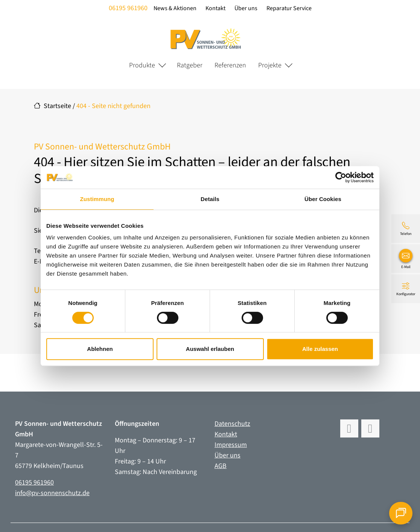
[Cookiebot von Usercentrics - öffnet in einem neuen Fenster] (341, 177)
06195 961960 (128, 8)
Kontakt (215, 8)
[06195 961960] (406, 229)
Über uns (246, 8)
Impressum (231, 445)
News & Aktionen (175, 8)
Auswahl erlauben (210, 349)
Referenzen (230, 65)
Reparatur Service (289, 8)
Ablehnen (100, 349)
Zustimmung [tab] (97, 199)
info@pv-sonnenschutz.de (52, 493)
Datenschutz (232, 424)
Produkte (142, 65)
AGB (221, 466)
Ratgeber (190, 65)
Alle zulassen (320, 349)
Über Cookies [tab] (323, 199)
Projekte (270, 65)
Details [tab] (210, 199)
